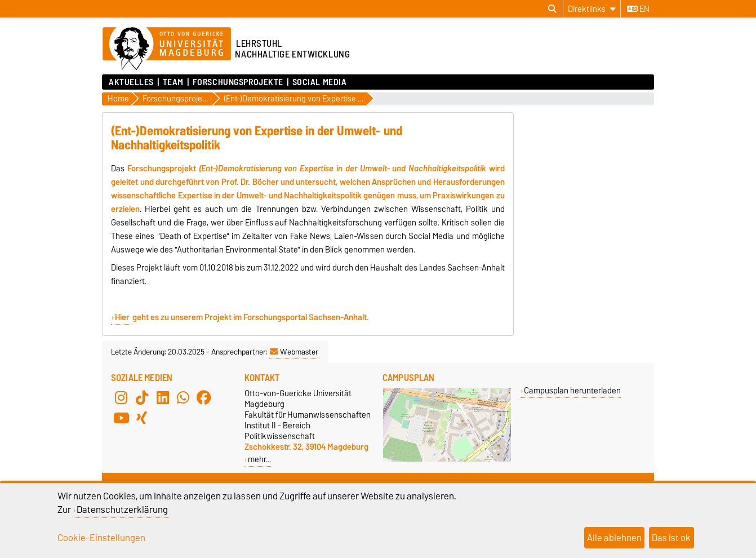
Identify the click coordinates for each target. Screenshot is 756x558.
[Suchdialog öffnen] (552, 9)
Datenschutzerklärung (122, 510)
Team (173, 82)
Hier (123, 317)
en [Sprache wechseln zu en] (638, 9)
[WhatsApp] (183, 398)
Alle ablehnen (614, 538)
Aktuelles (131, 82)
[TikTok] (142, 398)
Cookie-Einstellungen (101, 538)
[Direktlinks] (592, 9)
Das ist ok (671, 538)
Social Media (320, 82)
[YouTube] (121, 418)
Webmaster (294, 352)
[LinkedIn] (163, 398)
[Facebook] (204, 398)
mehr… (259, 459)
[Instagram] (121, 398)
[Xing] (142, 418)
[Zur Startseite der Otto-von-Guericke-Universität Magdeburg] (167, 49)
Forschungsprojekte (238, 82)
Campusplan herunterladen (572, 390)
